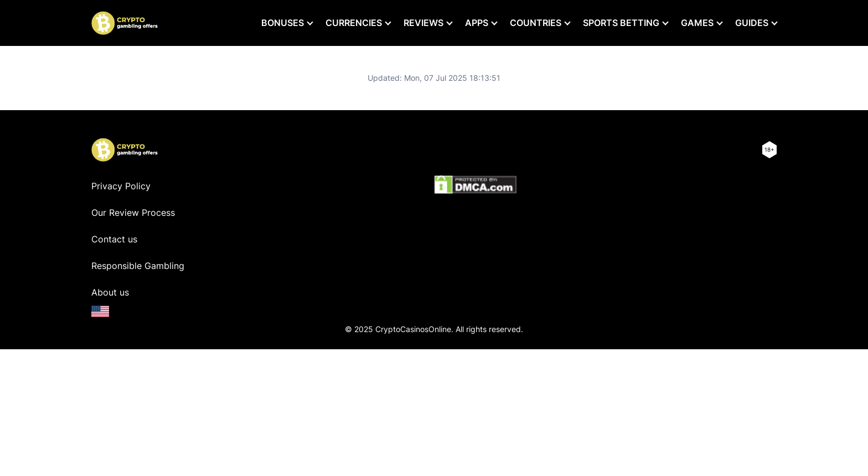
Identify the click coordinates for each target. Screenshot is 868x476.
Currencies (354, 23)
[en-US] (100, 311)
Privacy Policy (121, 186)
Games (697, 23)
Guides (752, 23)
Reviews (423, 23)
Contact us (114, 239)
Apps (477, 23)
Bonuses (283, 23)
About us (110, 292)
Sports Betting (621, 23)
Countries (536, 23)
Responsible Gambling (138, 266)
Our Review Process (133, 213)
